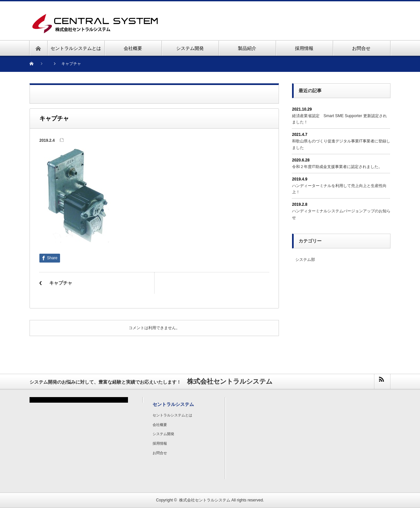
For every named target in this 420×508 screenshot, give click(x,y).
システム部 (305, 260)
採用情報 (160, 443)
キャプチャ (61, 283)
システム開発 (163, 434)
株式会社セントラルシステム (205, 500)
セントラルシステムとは (172, 415)
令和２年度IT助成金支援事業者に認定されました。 (337, 167)
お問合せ (160, 453)
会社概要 (160, 425)
